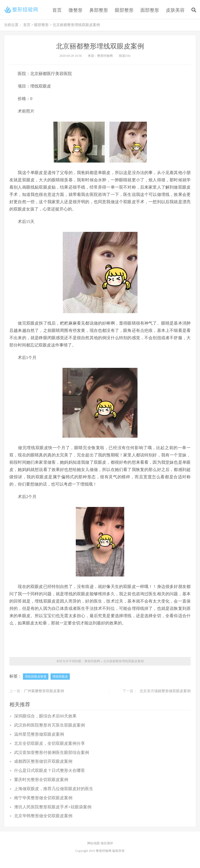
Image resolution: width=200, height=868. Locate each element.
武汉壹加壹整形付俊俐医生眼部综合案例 (52, 752)
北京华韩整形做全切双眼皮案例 (43, 816)
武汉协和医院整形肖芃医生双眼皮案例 (49, 725)
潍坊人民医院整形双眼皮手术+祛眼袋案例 (53, 807)
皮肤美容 (175, 10)
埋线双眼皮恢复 (36, 677)
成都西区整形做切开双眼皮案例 (43, 761)
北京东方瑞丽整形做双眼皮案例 (165, 691)
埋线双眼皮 (60, 677)
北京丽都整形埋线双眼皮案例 (123, 661)
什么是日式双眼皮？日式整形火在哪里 (49, 770)
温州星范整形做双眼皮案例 (39, 734)
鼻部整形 (99, 10)
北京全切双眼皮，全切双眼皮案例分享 (49, 743)
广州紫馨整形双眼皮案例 (44, 691)
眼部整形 (124, 10)
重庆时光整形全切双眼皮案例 (41, 780)
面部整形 (150, 10)
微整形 (76, 10)
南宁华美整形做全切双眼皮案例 (43, 798)
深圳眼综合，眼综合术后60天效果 (45, 716)
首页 (57, 10)
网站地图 (94, 843)
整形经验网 (92, 661)
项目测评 (107, 843)
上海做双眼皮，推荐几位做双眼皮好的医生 (54, 789)
